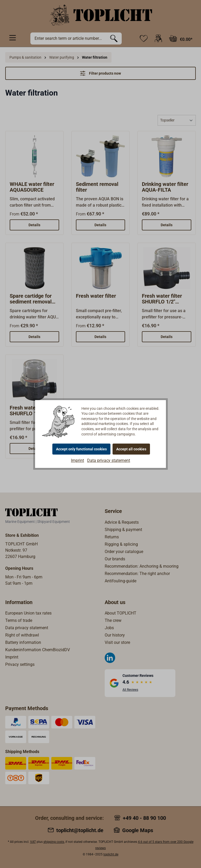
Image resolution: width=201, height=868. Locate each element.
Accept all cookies (131, 449)
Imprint (77, 460)
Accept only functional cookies (81, 449)
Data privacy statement (109, 460)
